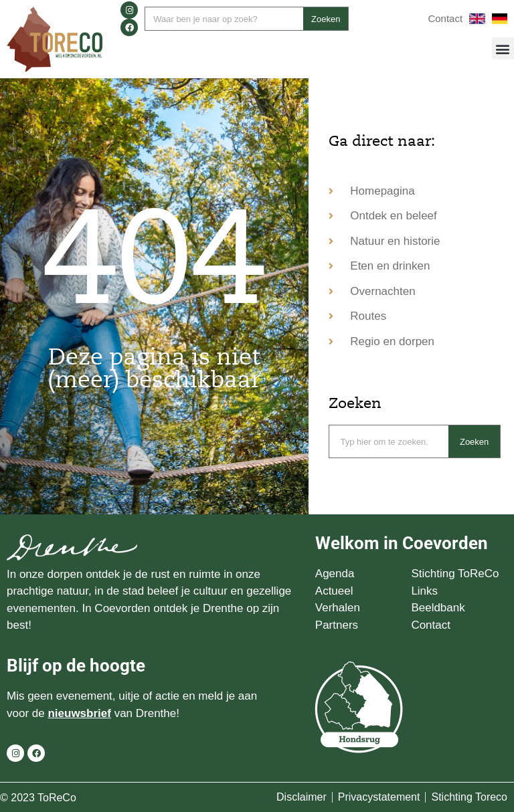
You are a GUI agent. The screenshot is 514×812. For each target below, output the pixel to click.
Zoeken (326, 19)
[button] (503, 48)
